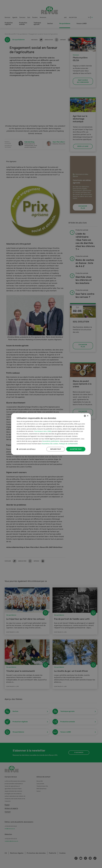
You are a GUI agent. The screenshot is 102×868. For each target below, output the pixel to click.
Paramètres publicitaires (51, 441)
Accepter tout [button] (76, 449)
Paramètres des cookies (50, 444)
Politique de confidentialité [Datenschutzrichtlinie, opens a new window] (68, 444)
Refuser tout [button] (56, 449)
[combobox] (85, 416)
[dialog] (51, 434)
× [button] (88, 416)
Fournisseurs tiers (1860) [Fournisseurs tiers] (43, 431)
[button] (26, 449)
